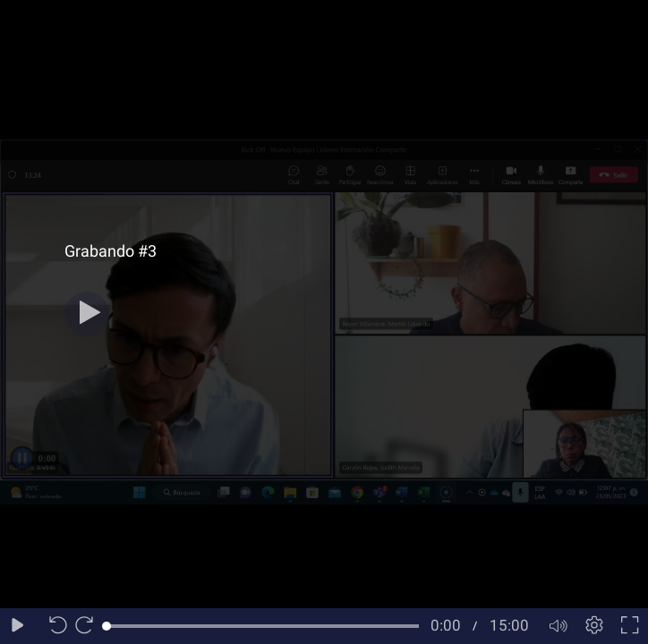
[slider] (263, 626)
